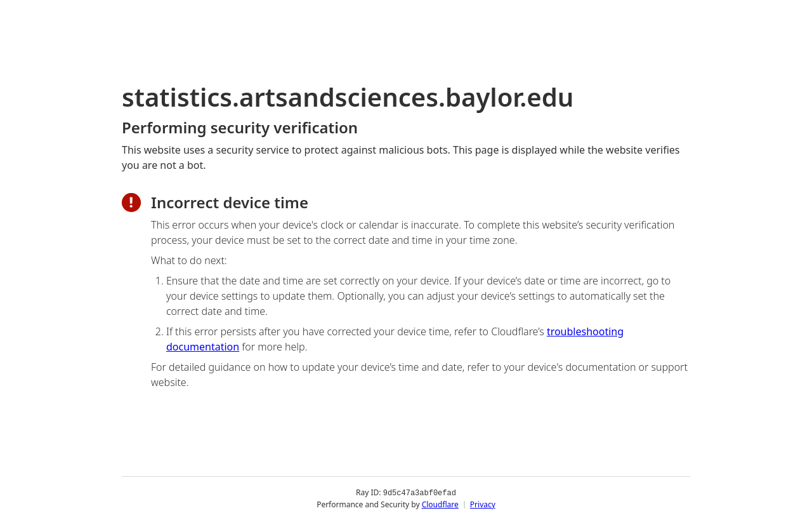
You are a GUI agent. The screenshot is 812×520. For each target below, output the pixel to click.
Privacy (483, 504)
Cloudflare (440, 504)
